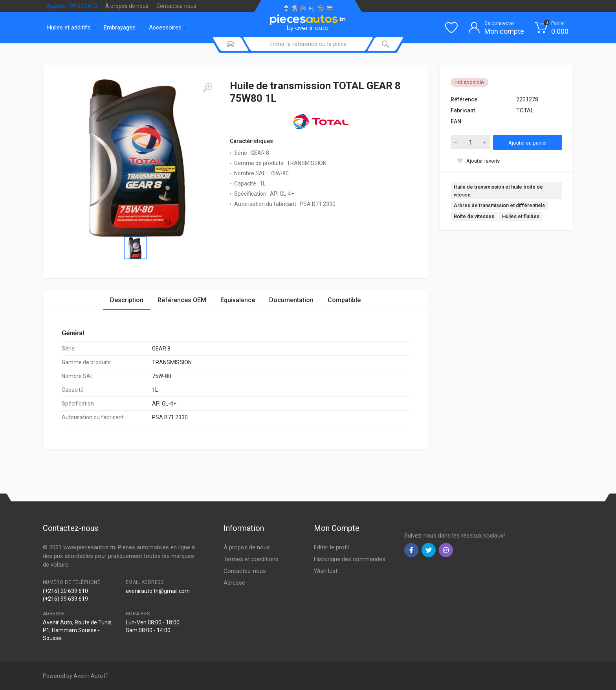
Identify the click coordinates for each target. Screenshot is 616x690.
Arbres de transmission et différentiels (499, 205)
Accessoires (168, 28)
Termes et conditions (251, 559)
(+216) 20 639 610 (65, 591)
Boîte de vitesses (474, 216)
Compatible (344, 300)
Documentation (291, 300)
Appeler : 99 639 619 (72, 6)
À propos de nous (127, 6)
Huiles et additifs (71, 28)
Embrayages (120, 28)
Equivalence (238, 300)
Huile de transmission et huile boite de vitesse (498, 191)
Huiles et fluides (521, 216)
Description (127, 300)
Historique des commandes (350, 559)
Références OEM (182, 300)
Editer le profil (331, 547)
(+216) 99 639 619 (65, 599)
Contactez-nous (176, 6)
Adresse (234, 583)
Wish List (326, 571)
